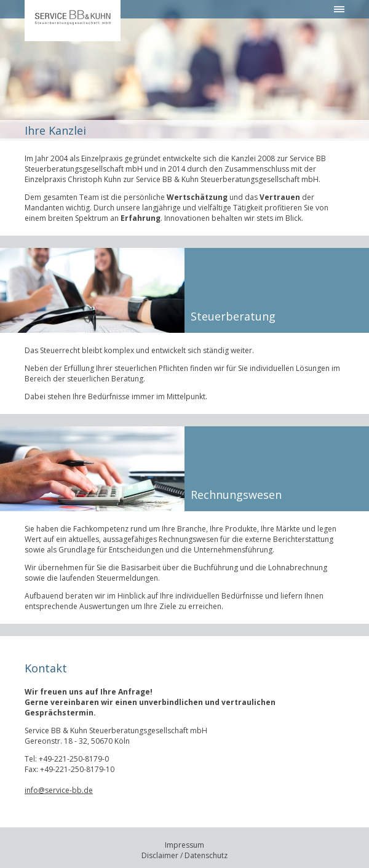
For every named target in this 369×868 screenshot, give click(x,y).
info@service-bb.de (59, 790)
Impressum (184, 845)
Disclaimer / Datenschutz (184, 855)
